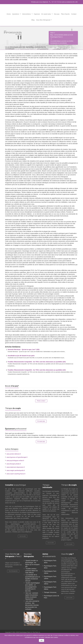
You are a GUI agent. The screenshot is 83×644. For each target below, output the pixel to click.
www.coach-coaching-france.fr (16, 474)
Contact (74, 14)
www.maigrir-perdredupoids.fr (16, 470)
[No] (80, 638)
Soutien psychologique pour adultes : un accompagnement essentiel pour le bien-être (33, 587)
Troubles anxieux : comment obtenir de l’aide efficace (31, 571)
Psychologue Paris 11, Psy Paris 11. (30, 632)
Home (9, 14)
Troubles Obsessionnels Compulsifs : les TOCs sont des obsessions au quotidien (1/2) (37, 370)
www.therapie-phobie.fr (14, 464)
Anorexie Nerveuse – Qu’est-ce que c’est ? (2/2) (24, 350)
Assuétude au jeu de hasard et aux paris (21, 356)
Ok (42, 640)
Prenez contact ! (41, 401)
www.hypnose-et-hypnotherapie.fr (17, 457)
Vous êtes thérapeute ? (44, 20)
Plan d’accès (65, 14)
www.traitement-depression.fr (16, 467)
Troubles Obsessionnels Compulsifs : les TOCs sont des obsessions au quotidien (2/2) (37, 362)
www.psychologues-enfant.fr (15, 461)
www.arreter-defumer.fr (14, 454)
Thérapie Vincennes (50, 592)
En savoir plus (47, 14)
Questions (17, 14)
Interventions (27, 14)
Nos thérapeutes (13, 571)
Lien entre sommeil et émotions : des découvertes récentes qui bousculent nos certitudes (32, 605)
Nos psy (57, 14)
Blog (33, 20)
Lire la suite (23, 536)
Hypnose (37, 14)
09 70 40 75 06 (54, 2)
